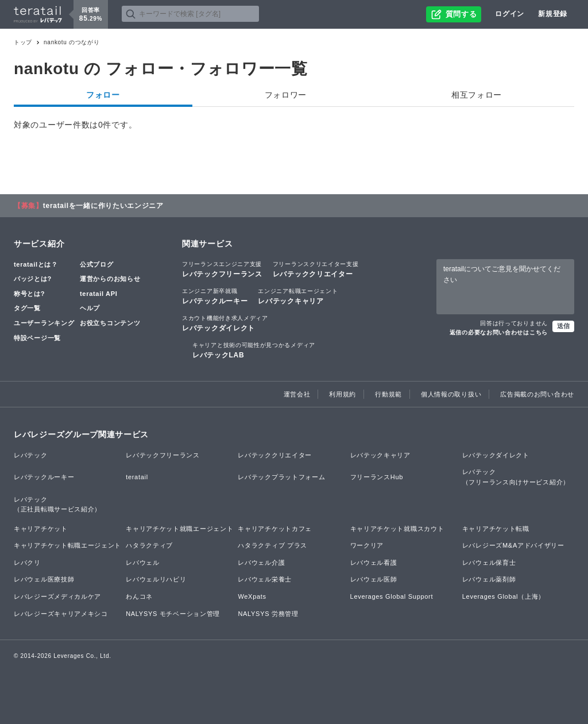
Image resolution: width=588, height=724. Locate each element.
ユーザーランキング (44, 323)
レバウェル (143, 563)
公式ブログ (97, 264)
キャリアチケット (41, 529)
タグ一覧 (27, 308)
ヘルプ (90, 308)
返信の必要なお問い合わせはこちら (499, 332)
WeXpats (252, 596)
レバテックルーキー (215, 296)
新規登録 (553, 14)
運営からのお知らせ (110, 279)
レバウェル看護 (374, 563)
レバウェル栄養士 (265, 579)
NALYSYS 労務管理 (268, 614)
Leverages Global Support (392, 596)
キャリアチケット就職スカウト (397, 529)
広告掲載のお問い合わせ (537, 394)
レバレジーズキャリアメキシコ (61, 614)
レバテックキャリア (298, 296)
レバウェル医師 (374, 579)
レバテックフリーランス (222, 269)
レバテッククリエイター (316, 269)
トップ (23, 42)
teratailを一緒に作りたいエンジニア (103, 206)
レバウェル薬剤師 (489, 579)
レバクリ (27, 563)
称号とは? (29, 294)
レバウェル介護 (261, 563)
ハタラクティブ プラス (272, 545)
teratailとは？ (36, 264)
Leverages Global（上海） (504, 596)
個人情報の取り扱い (451, 394)
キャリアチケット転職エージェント (67, 545)
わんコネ (139, 596)
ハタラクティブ (149, 545)
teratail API (98, 294)
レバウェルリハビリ (156, 579)
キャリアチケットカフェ (275, 529)
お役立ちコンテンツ (110, 323)
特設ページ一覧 (37, 338)
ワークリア (367, 545)
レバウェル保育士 (489, 563)
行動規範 (388, 394)
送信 (563, 326)
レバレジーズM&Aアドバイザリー (513, 545)
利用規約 (343, 394)
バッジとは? (33, 279)
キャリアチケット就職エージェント (179, 529)
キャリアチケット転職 (496, 529)
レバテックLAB (254, 350)
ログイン (510, 14)
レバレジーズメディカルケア (57, 596)
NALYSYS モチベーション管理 (173, 614)
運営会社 (297, 394)
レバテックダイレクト (225, 323)
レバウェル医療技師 (44, 579)
